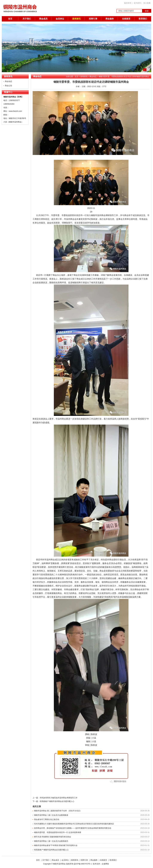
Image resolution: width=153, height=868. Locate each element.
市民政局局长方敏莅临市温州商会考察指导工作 (59, 798)
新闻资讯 (76, 19)
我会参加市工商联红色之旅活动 (47, 819)
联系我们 (143, 19)
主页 (76, 77)
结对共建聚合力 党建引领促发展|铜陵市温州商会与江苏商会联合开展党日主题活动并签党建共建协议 (74, 824)
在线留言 (126, 19)
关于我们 (27, 19)
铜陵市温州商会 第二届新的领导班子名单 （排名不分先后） (58, 811)
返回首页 (128, 3)
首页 (10, 19)
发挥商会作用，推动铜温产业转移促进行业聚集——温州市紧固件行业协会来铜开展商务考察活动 (73, 828)
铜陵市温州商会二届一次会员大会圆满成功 (51, 841)
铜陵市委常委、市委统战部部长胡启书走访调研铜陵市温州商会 (124, 77)
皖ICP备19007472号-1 (83, 864)
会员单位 (60, 19)
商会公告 (9, 86)
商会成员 (43, 19)
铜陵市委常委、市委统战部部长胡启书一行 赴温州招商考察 (58, 832)
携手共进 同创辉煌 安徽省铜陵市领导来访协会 (53, 837)
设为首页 (137, 3)
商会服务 (110, 19)
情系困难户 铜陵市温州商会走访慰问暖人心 (57, 801)
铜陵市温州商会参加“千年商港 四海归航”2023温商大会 (56, 845)
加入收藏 (147, 3)
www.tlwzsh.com (15, 111)
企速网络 (105, 864)
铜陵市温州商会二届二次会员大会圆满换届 (51, 815)
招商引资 (93, 19)
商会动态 (9, 81)
